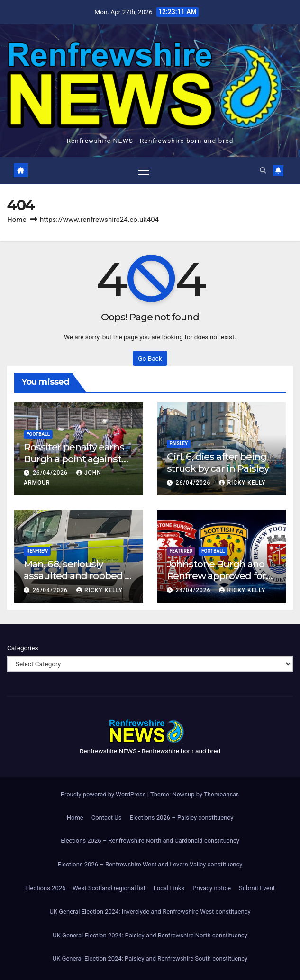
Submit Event (257, 888)
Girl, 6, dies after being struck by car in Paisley (218, 462)
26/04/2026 (51, 473)
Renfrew (37, 551)
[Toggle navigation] (144, 171)
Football (38, 434)
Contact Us (107, 817)
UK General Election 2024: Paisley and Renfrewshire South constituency (150, 959)
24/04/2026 (194, 590)
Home (17, 220)
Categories (23, 648)
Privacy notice (212, 888)
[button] (263, 170)
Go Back (150, 358)
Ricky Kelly (242, 483)
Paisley (179, 444)
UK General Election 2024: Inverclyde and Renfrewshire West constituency (150, 912)
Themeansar (221, 794)
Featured (181, 551)
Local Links (169, 888)
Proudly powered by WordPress (104, 794)
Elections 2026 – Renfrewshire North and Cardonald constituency (150, 841)
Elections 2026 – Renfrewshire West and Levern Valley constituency (150, 864)
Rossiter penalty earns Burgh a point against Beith (74, 459)
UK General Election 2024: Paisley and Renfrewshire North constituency (150, 935)
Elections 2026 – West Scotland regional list (85, 888)
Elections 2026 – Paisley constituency (182, 817)
